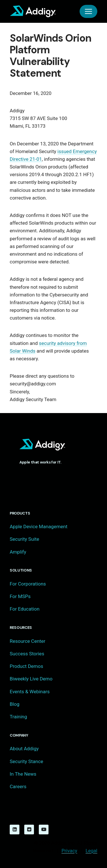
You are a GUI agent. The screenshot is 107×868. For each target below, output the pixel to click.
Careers (18, 786)
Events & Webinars (30, 692)
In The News (23, 774)
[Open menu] (88, 11)
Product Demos (26, 666)
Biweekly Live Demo (31, 679)
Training (18, 717)
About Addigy (24, 749)
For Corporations (28, 584)
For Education (25, 609)
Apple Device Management (39, 527)
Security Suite (24, 539)
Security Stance (26, 761)
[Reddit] (29, 830)
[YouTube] (44, 830)
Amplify (18, 552)
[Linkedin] (15, 830)
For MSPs (20, 596)
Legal (91, 851)
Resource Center (28, 641)
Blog (15, 704)
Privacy (69, 851)
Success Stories (27, 654)
